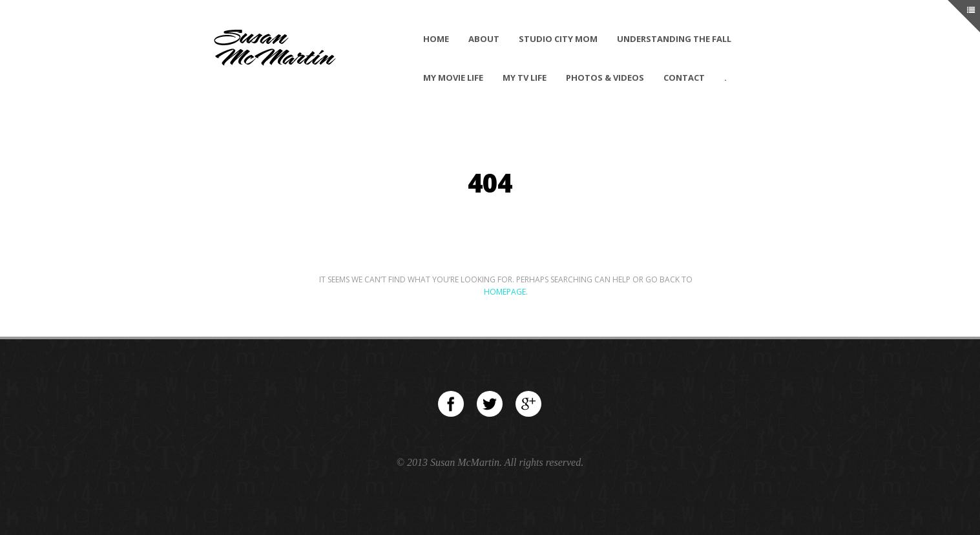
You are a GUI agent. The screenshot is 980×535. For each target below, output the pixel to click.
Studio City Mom (558, 39)
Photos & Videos (605, 78)
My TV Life (525, 78)
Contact (684, 78)
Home (436, 39)
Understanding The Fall (674, 39)
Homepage (505, 292)
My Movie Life (453, 78)
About (484, 39)
